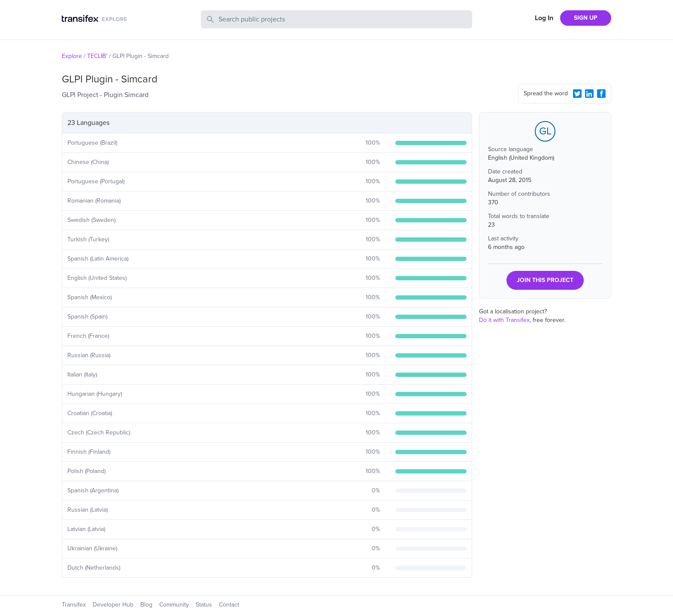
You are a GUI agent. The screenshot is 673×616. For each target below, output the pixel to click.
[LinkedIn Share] (589, 94)
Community (174, 605)
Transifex (74, 605)
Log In (544, 18)
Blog (146, 605)
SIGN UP (586, 18)
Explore (72, 56)
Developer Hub (113, 605)
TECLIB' (97, 56)
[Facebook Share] (601, 94)
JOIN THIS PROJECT (545, 280)
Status (204, 605)
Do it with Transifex (504, 320)
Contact (229, 605)
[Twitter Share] (577, 94)
